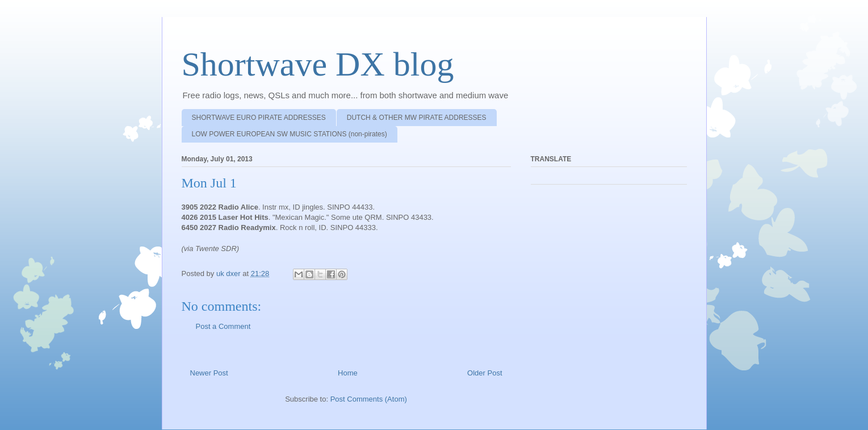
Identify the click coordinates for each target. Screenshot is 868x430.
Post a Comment (223, 326)
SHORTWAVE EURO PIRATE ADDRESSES (259, 118)
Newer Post (209, 373)
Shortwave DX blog (318, 64)
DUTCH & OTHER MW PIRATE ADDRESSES (417, 118)
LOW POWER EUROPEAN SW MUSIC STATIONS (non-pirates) (290, 134)
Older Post (485, 373)
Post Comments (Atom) (369, 399)
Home (348, 373)
